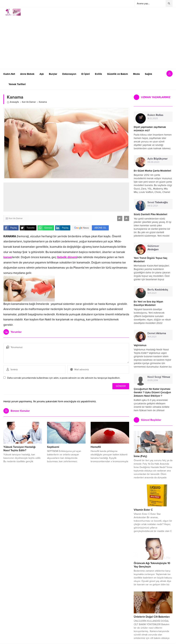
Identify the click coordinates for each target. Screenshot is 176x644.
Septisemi (53, 447)
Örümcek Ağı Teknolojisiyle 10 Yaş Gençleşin (152, 565)
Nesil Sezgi (159, 377)
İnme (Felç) (140, 456)
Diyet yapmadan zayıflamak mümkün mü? (150, 129)
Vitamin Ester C (143, 510)
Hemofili (96, 447)
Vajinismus (140, 345)
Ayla (158, 159)
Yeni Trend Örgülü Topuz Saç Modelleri (151, 260)
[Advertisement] (73, 197)
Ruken (155, 115)
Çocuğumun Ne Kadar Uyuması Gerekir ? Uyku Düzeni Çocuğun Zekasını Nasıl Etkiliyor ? (152, 392)
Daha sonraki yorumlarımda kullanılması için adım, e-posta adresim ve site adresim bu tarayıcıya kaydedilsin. (64, 378)
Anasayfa (13, 102)
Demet (157, 333)
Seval (158, 202)
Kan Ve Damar (29, 102)
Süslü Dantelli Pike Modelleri (151, 214)
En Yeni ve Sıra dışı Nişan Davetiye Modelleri (148, 303)
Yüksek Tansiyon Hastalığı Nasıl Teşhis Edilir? (19, 449)
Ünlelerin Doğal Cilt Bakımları (152, 617)
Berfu (158, 290)
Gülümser (153, 248)
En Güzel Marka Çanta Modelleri (152, 171)
